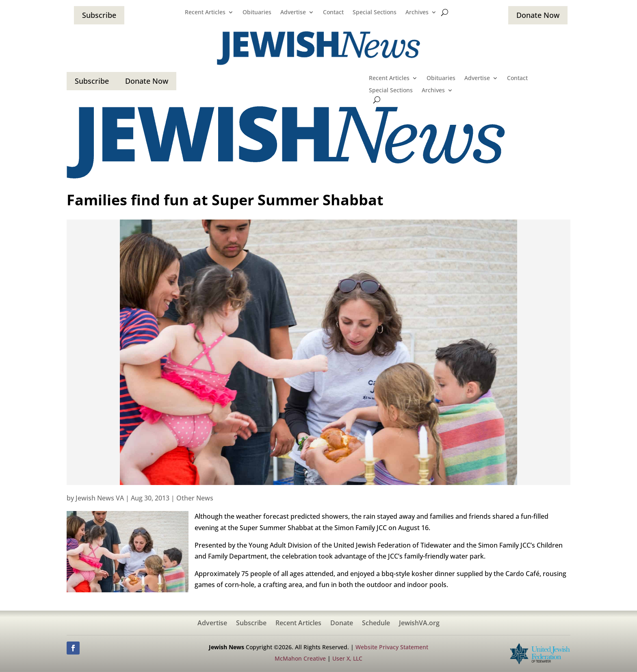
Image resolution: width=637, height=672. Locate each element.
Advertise (293, 13)
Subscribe (99, 15)
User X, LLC (347, 658)
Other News (195, 498)
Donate (342, 624)
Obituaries (257, 13)
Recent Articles (205, 13)
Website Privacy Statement (392, 647)
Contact (333, 13)
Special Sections (375, 13)
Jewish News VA (100, 498)
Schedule (376, 624)
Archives (417, 13)
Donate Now (538, 15)
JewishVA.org (419, 624)
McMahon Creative (300, 658)
